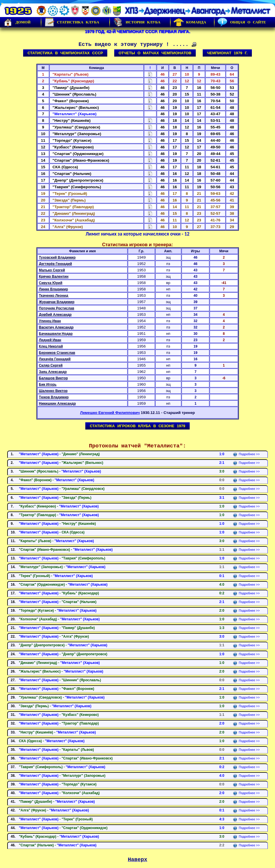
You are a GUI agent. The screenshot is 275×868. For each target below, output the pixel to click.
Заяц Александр (53, 372)
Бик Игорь (48, 384)
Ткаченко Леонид (54, 296)
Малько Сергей (52, 270)
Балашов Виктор (53, 378)
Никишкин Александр (58, 404)
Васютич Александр (56, 327)
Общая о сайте (242, 22)
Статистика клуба (72, 22)
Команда (190, 22)
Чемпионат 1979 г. (227, 53)
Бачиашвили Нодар (56, 334)
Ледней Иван (50, 340)
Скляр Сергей (51, 365)
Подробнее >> (246, 454)
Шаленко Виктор (53, 391)
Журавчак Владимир (57, 302)
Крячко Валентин (54, 277)
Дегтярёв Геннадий (56, 264)
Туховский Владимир (57, 257)
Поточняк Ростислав (57, 308)
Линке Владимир (54, 289)
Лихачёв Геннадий (55, 359)
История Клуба (136, 22)
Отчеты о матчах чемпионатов (155, 53)
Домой (17, 22)
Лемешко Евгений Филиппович (110, 413)
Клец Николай (51, 346)
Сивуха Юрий (51, 283)
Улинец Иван (50, 321)
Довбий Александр (55, 315)
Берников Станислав (57, 353)
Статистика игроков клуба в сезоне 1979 (137, 426)
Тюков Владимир (54, 397)
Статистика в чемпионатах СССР (65, 53)
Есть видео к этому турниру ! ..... (138, 44)
